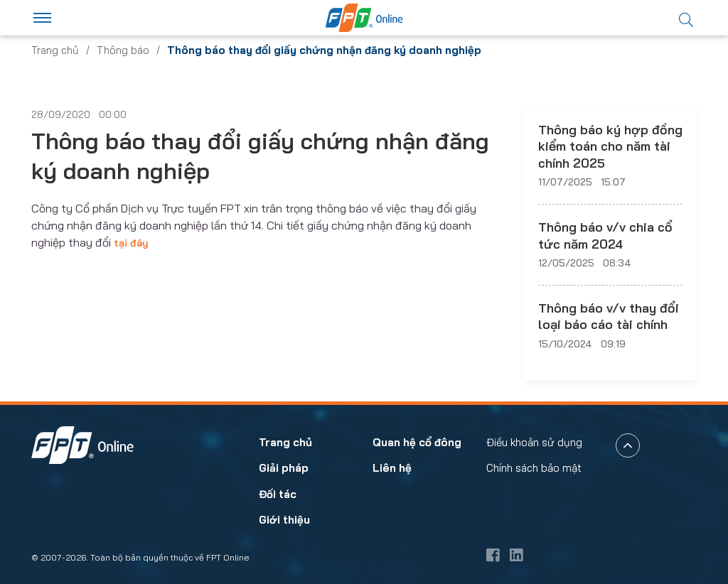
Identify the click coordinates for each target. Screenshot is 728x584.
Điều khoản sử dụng (534, 442)
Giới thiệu (284, 520)
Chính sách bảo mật (534, 469)
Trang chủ (55, 50)
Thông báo (123, 50)
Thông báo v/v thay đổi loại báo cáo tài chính (609, 316)
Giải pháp (284, 469)
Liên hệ (392, 469)
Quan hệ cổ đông (417, 442)
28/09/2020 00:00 (79, 114)
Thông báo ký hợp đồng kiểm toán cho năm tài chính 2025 (610, 146)
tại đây (131, 243)
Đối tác (278, 494)
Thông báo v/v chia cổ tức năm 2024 (605, 235)
